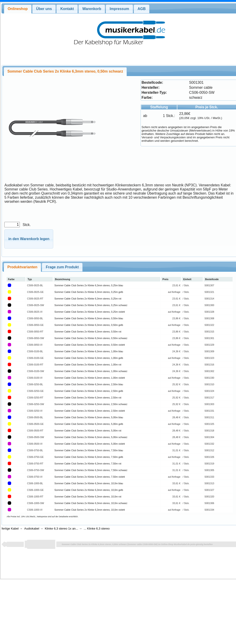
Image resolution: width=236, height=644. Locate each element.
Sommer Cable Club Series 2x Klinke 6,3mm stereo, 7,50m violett (90, 477)
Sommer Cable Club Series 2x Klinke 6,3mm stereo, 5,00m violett (90, 444)
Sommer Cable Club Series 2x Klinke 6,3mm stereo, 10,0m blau (89, 483)
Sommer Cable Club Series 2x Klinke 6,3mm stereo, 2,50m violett (90, 411)
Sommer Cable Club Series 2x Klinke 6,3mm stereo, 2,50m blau (89, 384)
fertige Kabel (10, 529)
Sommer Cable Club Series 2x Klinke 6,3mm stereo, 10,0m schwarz (91, 503)
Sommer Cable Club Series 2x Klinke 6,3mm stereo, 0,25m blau (89, 285)
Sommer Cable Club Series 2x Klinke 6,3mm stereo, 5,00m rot (88, 431)
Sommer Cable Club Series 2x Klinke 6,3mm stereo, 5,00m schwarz (91, 437)
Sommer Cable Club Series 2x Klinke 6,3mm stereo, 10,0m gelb (89, 490)
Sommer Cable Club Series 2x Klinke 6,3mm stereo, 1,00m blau (89, 351)
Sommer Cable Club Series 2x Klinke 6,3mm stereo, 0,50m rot (88, 332)
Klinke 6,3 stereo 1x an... (62, 529)
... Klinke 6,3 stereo (97, 529)
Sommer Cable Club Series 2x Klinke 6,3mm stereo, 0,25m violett (90, 312)
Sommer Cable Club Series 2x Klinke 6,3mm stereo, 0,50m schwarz (91, 338)
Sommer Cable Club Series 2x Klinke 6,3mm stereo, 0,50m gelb (89, 325)
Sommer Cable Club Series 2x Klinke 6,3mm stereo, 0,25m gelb (89, 292)
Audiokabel (32, 529)
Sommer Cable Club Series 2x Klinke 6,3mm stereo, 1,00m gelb (89, 358)
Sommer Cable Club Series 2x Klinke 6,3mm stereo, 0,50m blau (89, 318)
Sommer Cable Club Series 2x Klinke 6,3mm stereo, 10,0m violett (90, 510)
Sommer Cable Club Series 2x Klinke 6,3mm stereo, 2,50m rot (88, 398)
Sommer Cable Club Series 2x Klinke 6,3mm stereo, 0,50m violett (90, 345)
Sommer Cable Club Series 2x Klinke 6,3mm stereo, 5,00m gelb (89, 424)
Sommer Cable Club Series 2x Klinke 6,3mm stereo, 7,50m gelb (89, 457)
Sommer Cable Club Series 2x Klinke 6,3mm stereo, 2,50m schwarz (91, 404)
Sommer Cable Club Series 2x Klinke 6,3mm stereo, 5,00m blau (89, 417)
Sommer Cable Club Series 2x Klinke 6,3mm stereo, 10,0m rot (88, 497)
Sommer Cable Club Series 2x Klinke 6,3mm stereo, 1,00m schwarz (91, 371)
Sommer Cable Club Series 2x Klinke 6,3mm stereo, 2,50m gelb (89, 391)
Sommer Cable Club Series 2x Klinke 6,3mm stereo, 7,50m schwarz (91, 470)
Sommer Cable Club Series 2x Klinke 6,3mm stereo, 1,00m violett (90, 378)
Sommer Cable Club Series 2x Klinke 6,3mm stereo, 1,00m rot (88, 365)
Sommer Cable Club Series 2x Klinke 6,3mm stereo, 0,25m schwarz (91, 305)
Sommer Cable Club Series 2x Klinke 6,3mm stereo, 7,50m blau (89, 450)
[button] (29, 239)
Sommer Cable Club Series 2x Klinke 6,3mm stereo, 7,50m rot (88, 464)
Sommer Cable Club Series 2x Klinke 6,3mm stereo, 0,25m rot (88, 299)
